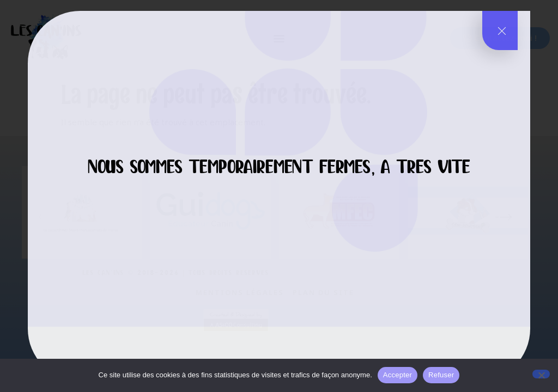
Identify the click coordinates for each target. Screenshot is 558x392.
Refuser (441, 375)
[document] (279, 196)
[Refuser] (541, 374)
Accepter (398, 375)
